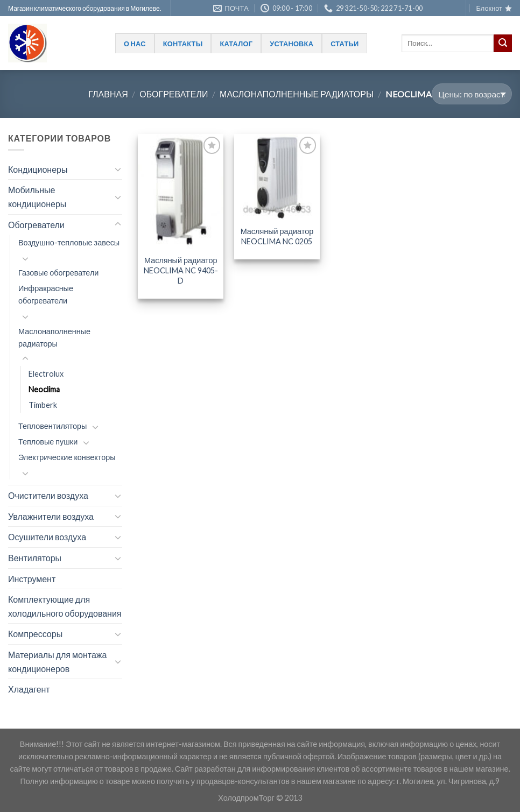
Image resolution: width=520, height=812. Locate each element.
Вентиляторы (35, 558)
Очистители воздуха (48, 495)
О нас (135, 44)
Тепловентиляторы (52, 426)
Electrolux (46, 374)
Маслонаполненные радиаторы (297, 94)
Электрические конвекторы (67, 457)
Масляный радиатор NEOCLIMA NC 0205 (277, 236)
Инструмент (32, 579)
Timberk (43, 405)
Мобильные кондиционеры (37, 197)
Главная (108, 94)
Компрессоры (35, 634)
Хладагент (29, 689)
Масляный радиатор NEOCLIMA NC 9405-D (181, 270)
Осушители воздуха (47, 537)
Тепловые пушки (48, 442)
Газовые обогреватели (58, 273)
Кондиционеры (38, 169)
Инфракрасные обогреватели (46, 294)
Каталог (236, 44)
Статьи (345, 44)
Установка (291, 44)
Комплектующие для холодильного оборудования (65, 606)
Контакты (183, 44)
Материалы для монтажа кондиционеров (57, 662)
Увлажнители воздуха (51, 516)
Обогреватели (174, 94)
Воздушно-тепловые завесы (69, 242)
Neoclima (44, 389)
